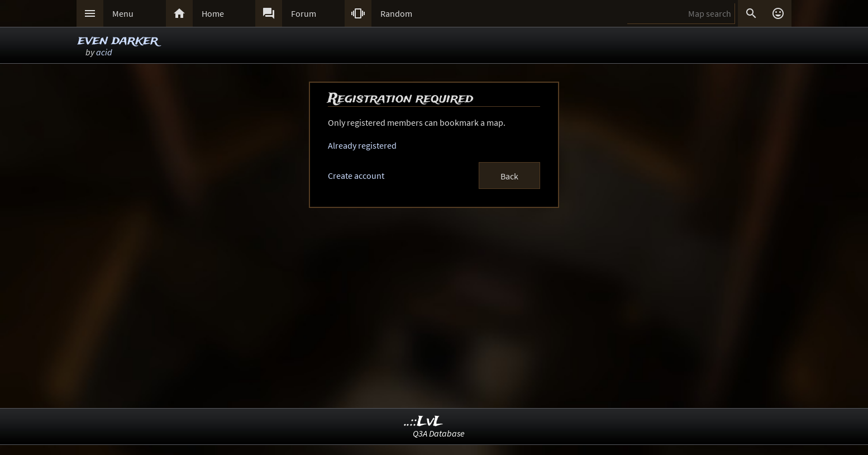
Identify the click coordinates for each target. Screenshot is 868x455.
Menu (123, 13)
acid (104, 52)
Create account (356, 176)
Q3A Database (439, 433)
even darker (118, 41)
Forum (304, 13)
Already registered (362, 145)
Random (396, 13)
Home (213, 13)
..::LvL (424, 422)
